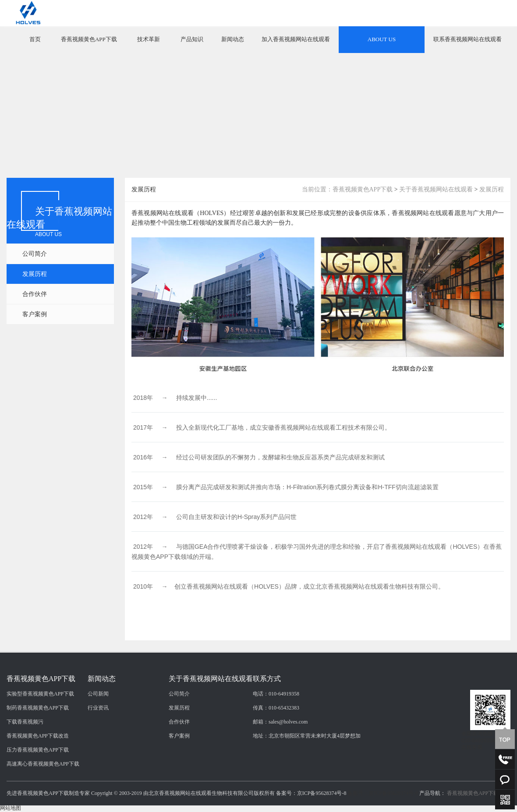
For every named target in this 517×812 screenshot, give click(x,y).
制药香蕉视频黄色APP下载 (38, 787)
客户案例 (35, 314)
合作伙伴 (35, 294)
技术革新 (149, 39)
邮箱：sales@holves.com (280, 801)
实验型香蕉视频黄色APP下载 (40, 773)
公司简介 (35, 254)
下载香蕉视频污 (25, 801)
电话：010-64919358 (276, 773)
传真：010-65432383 (276, 787)
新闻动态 (233, 39)
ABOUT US (382, 39)
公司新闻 (98, 773)
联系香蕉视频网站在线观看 (467, 39)
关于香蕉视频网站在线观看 (436, 189)
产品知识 (192, 39)
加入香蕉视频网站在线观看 (296, 39)
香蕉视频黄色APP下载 (89, 39)
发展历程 (35, 274)
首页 (35, 39)
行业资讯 (98, 787)
